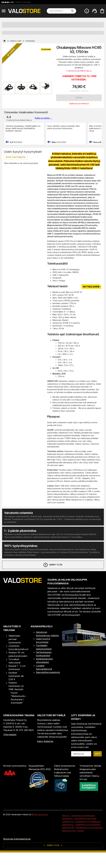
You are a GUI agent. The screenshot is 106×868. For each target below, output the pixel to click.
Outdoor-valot (16, 41)
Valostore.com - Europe (73, 831)
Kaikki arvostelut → (43, 118)
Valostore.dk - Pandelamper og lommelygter (82, 828)
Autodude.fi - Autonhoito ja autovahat (79, 818)
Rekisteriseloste (41, 814)
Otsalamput (30, 41)
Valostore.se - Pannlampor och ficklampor (81, 822)
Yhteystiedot (10, 735)
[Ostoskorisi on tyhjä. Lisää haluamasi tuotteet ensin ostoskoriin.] (102, 11)
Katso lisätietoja (45, 741)
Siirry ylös (53, 565)
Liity (98, 754)
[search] (72, 11)
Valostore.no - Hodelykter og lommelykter (81, 825)
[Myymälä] (84, 645)
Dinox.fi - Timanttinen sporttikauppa (79, 816)
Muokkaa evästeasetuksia (17, 839)
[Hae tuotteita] (60, 11)
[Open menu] (4, 11)
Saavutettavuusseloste (48, 672)
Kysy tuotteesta (16, 157)
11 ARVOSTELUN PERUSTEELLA (79, 71)
